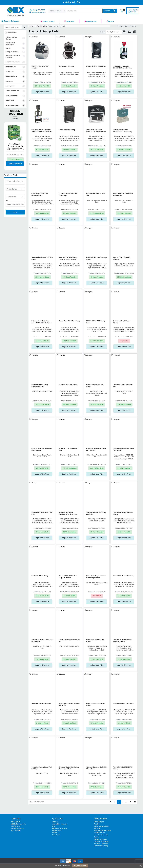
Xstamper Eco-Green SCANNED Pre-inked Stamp (123, 131)
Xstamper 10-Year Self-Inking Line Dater (96, 513)
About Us (55, 822)
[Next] (130, 802)
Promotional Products (101, 835)
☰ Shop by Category (10, 21)
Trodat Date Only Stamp (67, 130)
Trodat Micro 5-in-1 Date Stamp (69, 321)
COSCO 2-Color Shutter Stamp (124, 576)
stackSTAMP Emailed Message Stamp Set (69, 704)
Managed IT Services (101, 843)
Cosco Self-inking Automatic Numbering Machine (96, 577)
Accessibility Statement (60, 824)
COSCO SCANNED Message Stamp (96, 322)
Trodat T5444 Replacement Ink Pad (69, 641)
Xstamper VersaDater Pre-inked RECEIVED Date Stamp (42, 322)
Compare (34, 37)
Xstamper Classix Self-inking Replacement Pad (69, 768)
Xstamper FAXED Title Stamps (124, 703)
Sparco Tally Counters (66, 66)
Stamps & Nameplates (101, 841)
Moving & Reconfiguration (102, 830)
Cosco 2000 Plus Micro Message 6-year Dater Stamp (96, 131)
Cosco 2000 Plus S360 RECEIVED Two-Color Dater (123, 67)
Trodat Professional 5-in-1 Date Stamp (42, 258)
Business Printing (100, 833)
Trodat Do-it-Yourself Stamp (41, 703)
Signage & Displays (100, 839)
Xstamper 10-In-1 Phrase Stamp (122, 322)
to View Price (15, 163)
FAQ (54, 826)
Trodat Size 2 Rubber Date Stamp (95, 641)
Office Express (15, 822)
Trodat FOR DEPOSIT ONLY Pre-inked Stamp (123, 641)
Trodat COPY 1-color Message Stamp (96, 258)
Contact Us (16, 819)
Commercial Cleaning (101, 846)
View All (15, 119)
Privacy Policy (57, 830)
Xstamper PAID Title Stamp (68, 385)
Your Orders (56, 835)
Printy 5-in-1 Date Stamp (40, 576)
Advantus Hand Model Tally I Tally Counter (96, 449)
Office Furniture (99, 822)
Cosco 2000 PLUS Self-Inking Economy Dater (42, 449)
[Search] (84, 11)
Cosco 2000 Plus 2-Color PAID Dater (42, 513)
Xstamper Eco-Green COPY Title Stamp (68, 194)
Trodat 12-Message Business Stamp (123, 513)
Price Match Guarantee (60, 828)
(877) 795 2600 (16, 830)
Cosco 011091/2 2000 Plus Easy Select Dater (68, 577)
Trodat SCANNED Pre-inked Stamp (96, 704)
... (126, 802)
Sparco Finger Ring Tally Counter (40, 67)
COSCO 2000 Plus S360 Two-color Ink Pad (123, 194)
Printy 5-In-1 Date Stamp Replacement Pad (40, 386)
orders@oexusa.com (17, 828)
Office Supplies (41, 26)
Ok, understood (80, 866)
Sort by (103, 32)
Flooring (97, 824)
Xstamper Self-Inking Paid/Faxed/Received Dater (68, 513)
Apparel (97, 837)
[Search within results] (13, 27)
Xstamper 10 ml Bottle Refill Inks (96, 194)
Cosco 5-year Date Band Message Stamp (40, 194)
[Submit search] (24, 27)
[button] (122, 11)
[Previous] (115, 802)
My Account (133, 11)
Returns (55, 833)
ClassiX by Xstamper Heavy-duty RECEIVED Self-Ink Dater (42, 131)
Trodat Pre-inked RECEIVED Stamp (123, 768)
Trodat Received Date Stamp (96, 66)
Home (31, 26)
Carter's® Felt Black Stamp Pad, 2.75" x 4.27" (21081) (68, 258)
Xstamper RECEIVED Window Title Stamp (124, 449)
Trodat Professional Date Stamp (95, 386)
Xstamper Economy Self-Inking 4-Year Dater (97, 768)
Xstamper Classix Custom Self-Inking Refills (42, 641)
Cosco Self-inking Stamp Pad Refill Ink (42, 768)
